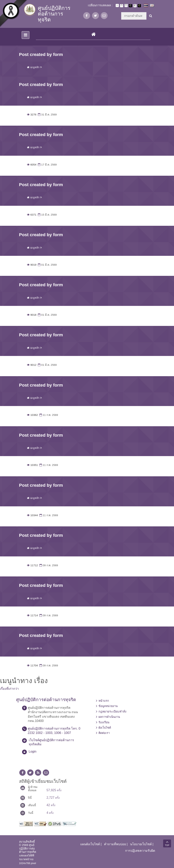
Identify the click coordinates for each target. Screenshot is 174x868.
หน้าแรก (104, 701)
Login (33, 751)
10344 (33, 515)
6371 (32, 215)
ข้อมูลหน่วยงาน (108, 706)
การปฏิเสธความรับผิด (140, 851)
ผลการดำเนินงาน (109, 717)
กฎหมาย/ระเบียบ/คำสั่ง (113, 712)
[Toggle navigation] (26, 35)
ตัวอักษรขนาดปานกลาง (122, 6)
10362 (33, 415)
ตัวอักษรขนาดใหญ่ (126, 5)
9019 (32, 265)
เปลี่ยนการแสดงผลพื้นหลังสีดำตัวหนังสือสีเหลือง (139, 6)
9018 (32, 315)
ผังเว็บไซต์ (105, 728)
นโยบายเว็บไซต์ (141, 844)
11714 (33, 615)
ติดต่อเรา (104, 733)
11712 (33, 565)
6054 (32, 165)
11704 (33, 665)
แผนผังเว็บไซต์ (90, 844)
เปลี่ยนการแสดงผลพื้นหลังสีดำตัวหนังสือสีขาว (130, 6)
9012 (32, 365)
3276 (32, 115)
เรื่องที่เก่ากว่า (9, 689)
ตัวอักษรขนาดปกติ (117, 5)
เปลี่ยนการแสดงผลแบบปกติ (135, 6)
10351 (33, 465)
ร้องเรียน (104, 722)
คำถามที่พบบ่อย (115, 844)
